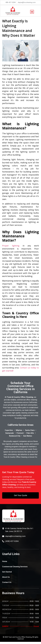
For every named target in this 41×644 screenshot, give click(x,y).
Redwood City (15, 436)
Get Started (7, 572)
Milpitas (19, 430)
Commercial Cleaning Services (15, 567)
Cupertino (9, 430)
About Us (6, 577)
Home (5, 561)
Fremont (20, 433)
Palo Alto (30, 433)
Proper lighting (11, 246)
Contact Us (7, 582)
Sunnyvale (10, 433)
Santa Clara (30, 430)
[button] (32, 12)
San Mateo (28, 436)
